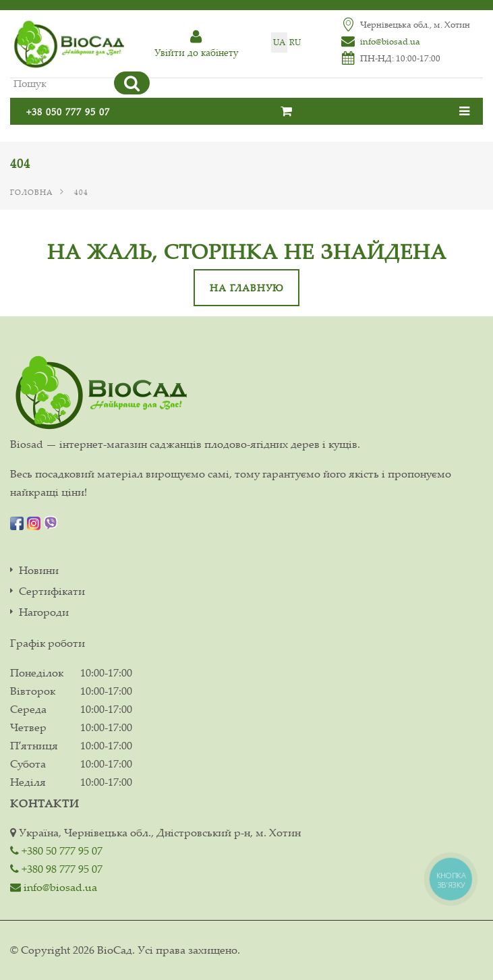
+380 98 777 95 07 (56, 869)
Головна (32, 192)
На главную (246, 288)
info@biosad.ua (390, 41)
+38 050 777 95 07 (68, 112)
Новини (39, 570)
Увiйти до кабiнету (196, 44)
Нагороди (44, 612)
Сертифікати (52, 591)
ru (295, 42)
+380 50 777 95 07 (56, 851)
